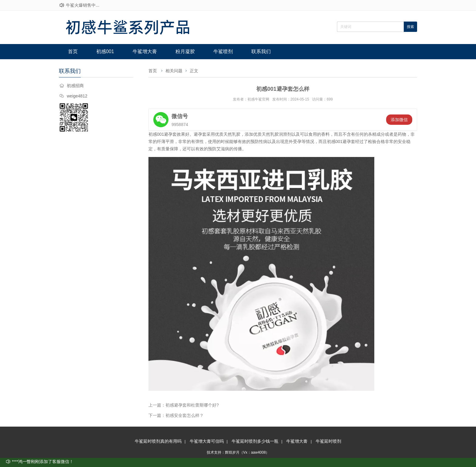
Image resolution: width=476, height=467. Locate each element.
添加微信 (399, 120)
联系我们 (261, 51)
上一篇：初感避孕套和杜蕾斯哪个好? (184, 405)
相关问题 (174, 71)
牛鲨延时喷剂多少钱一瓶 (255, 441)
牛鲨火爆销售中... (83, 5)
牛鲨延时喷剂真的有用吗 (158, 441)
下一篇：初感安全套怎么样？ (176, 415)
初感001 (105, 51)
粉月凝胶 (185, 51)
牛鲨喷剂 (223, 51)
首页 (73, 51)
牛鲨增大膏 (145, 51)
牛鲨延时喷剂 (328, 441)
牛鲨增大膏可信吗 (207, 441)
